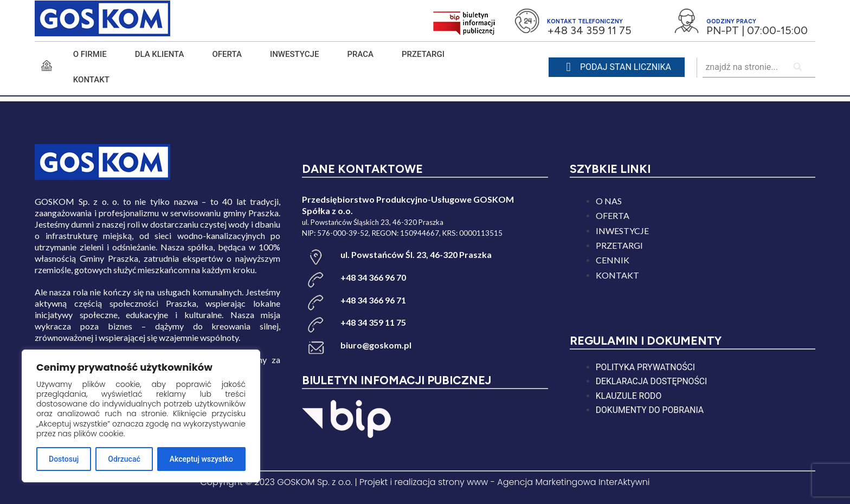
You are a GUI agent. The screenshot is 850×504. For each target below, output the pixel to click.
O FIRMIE (90, 54)
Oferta (227, 54)
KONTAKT (91, 80)
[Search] (799, 67)
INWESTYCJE (294, 54)
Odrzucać (124, 459)
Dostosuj (64, 459)
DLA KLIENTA (160, 54)
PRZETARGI (423, 54)
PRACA (360, 54)
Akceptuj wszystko (201, 459)
